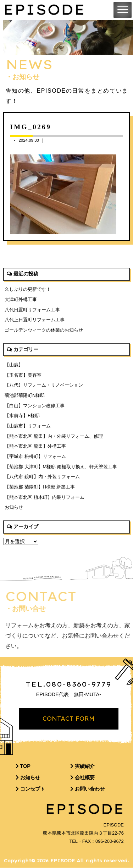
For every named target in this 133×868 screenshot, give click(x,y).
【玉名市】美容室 (23, 375)
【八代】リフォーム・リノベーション (44, 385)
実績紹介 (82, 766)
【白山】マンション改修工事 (35, 406)
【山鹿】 (14, 365)
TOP (23, 766)
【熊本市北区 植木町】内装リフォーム (45, 497)
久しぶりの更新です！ (28, 289)
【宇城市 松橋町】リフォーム (35, 456)
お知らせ (14, 507)
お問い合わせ (87, 789)
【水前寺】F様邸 (22, 416)
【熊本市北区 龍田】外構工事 (35, 446)
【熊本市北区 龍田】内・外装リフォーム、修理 (54, 436)
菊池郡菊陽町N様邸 (25, 395)
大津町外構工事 (21, 299)
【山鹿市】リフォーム (28, 426)
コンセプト (30, 789)
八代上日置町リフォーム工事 (35, 320)
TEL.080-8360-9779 (69, 684)
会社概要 (82, 778)
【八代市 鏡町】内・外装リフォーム (42, 477)
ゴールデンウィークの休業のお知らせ (44, 330)
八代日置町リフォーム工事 (32, 310)
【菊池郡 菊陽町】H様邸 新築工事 (40, 487)
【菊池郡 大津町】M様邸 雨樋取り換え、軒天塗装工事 (61, 467)
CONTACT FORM (69, 719)
